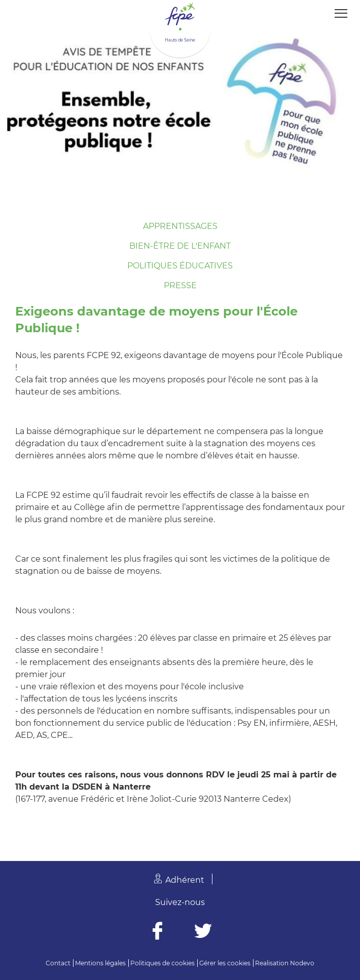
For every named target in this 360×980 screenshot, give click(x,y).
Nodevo (302, 963)
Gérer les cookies (225, 963)
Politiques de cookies (163, 963)
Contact (58, 963)
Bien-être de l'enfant (180, 246)
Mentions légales (100, 963)
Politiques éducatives (180, 266)
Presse (180, 285)
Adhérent (185, 880)
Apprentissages (180, 226)
